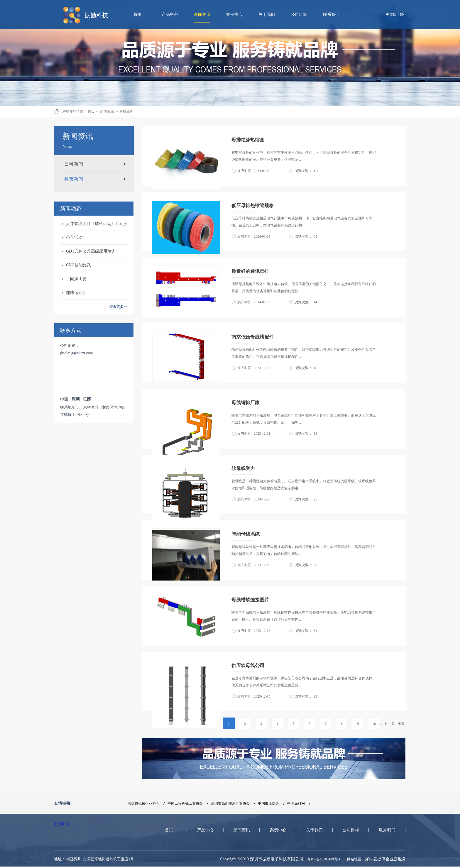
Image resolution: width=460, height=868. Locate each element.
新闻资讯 (107, 111)
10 (374, 724)
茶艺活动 (74, 237)
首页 (138, 15)
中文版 (391, 14)
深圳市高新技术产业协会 (230, 803)
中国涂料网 (296, 803)
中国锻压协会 (268, 803)
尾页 (401, 723)
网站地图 (353, 859)
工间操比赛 (76, 279)
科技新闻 (126, 111)
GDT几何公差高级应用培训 (91, 251)
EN (402, 14)
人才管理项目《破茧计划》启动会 (97, 224)
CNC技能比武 (78, 265)
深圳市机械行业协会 (143, 803)
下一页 (389, 723)
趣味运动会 (76, 293)
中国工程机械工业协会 (185, 803)
